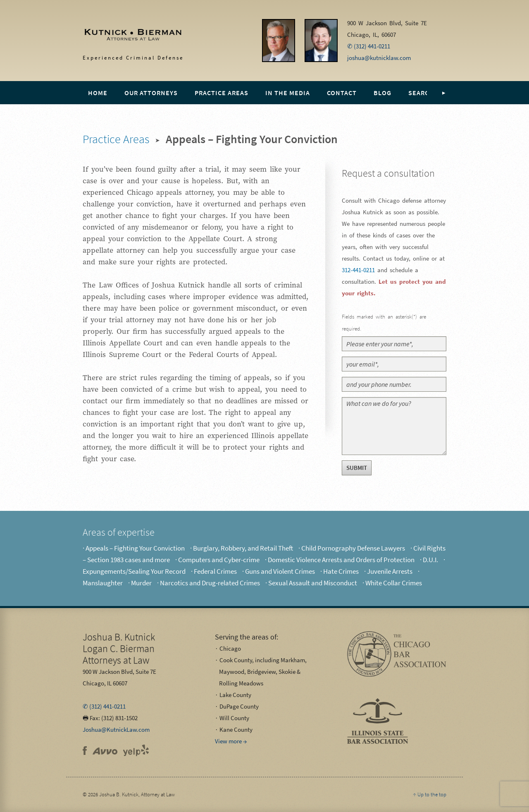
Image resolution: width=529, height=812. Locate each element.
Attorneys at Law (119, 648)
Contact (342, 93)
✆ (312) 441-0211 (369, 46)
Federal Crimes (215, 571)
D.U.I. (430, 560)
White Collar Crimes (394, 583)
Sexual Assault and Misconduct (313, 583)
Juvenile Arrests (390, 571)
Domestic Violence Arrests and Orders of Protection (341, 560)
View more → (231, 741)
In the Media (288, 93)
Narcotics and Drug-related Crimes (210, 583)
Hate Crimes (341, 571)
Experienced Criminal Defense (125, 38)
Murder (141, 583)
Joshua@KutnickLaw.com (116, 729)
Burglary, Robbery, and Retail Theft (243, 548)
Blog (382, 93)
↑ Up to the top (430, 794)
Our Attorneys (151, 93)
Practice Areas (222, 93)
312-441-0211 (358, 270)
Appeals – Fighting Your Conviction (135, 548)
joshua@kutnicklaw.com (379, 58)
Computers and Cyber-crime (219, 560)
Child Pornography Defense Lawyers (353, 548)
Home (98, 93)
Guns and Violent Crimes (280, 571)
